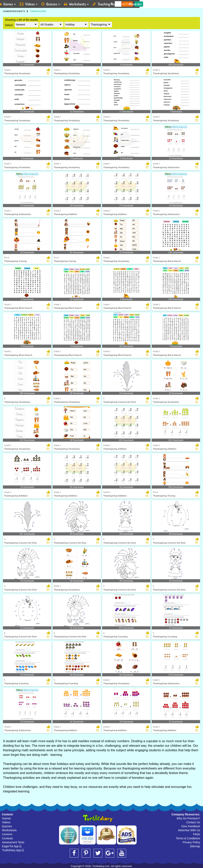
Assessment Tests (13, 842)
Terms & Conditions (188, 838)
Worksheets (9, 830)
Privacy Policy (191, 842)
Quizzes (7, 826)
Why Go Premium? (188, 818)
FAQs (197, 834)
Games (6, 818)
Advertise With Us (189, 830)
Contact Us (193, 822)
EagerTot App (12, 846)
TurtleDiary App (13, 850)
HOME (6, 11)
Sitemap (195, 846)
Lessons (7, 834)
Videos (6, 822)
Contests (7, 838)
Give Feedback (191, 826)
